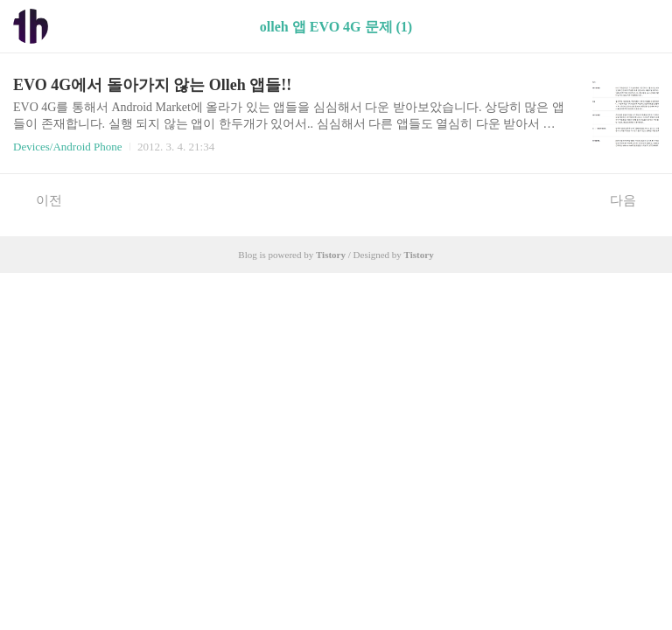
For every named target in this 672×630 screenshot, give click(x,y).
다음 (632, 199)
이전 (40, 199)
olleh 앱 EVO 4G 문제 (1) (336, 27)
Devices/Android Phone (68, 147)
